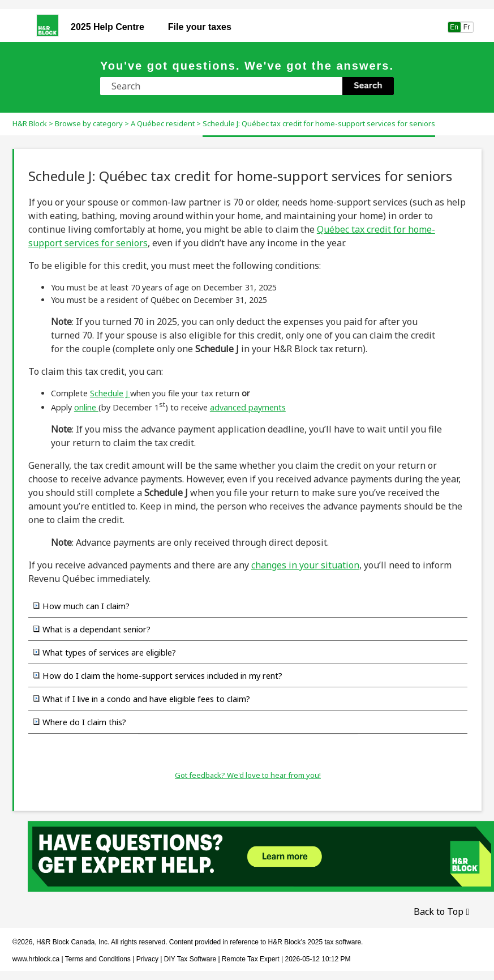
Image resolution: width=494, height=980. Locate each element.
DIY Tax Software (191, 959)
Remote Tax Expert (251, 959)
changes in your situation (305, 565)
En (454, 27)
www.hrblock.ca (36, 959)
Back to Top (439, 911)
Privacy (147, 959)
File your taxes (200, 27)
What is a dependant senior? (96, 629)
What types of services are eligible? (109, 652)
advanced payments (248, 407)
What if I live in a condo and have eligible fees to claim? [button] (142, 699)
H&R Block (30, 123)
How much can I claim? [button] (81, 606)
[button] (368, 86)
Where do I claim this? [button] (80, 722)
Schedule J (110, 393)
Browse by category (89, 123)
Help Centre (108, 27)
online (86, 407)
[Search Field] (247, 86)
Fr (467, 27)
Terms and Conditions (98, 959)
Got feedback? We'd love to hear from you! (248, 775)
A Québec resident (163, 123)
